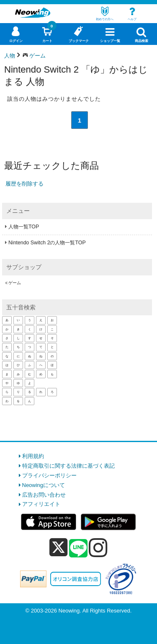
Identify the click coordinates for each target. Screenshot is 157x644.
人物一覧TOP (24, 227)
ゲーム (15, 283)
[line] (78, 549)
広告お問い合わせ (44, 495)
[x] (58, 548)
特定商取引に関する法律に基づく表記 (68, 466)
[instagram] (98, 547)
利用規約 (33, 456)
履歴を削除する (24, 184)
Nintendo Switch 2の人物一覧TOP (47, 243)
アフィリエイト (41, 504)
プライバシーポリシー (49, 475)
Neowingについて (44, 485)
